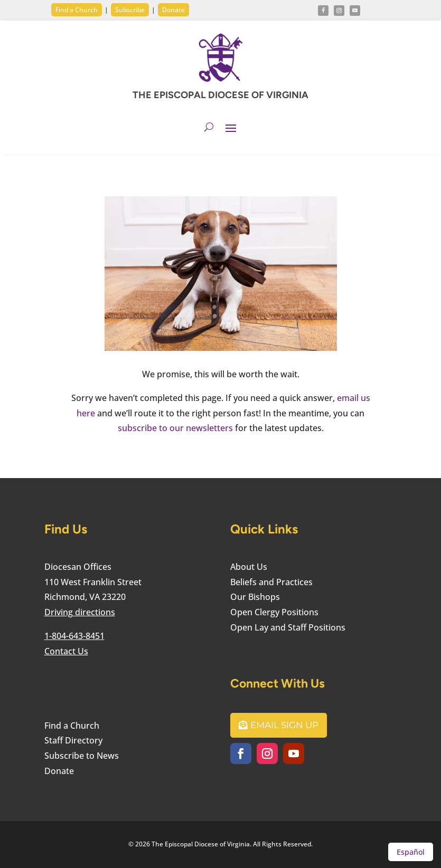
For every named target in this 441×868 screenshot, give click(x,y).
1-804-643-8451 (74, 636)
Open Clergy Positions (274, 612)
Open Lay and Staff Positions (288, 627)
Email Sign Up (284, 725)
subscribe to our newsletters (175, 428)
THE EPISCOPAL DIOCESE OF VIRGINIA (220, 95)
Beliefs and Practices (271, 582)
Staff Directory (73, 740)
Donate (173, 10)
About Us (249, 567)
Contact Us (66, 651)
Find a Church (77, 10)
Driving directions (80, 612)
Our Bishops (255, 597)
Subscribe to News (82, 756)
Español (411, 852)
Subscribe (130, 10)
